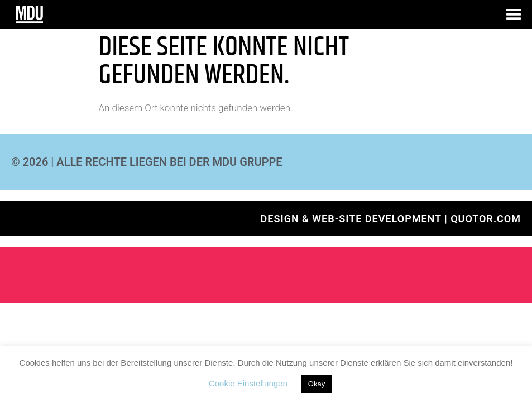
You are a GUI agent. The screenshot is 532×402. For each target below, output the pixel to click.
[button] (514, 15)
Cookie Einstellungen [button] (248, 383)
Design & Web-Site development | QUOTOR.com (391, 219)
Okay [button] (317, 384)
